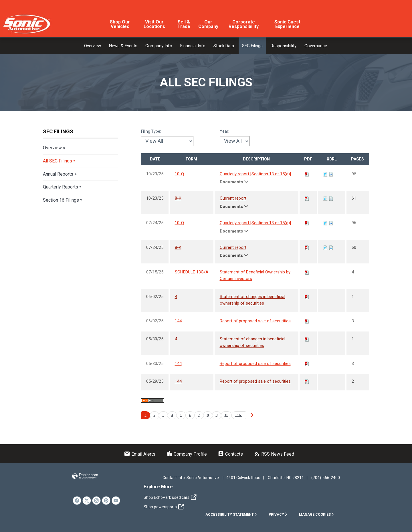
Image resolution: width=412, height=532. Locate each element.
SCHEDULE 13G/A (192, 272)
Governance (316, 46)
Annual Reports (58, 174)
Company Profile (187, 454)
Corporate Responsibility (244, 24)
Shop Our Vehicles (120, 24)
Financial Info (193, 46)
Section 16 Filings (61, 200)
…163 (239, 415)
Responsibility (284, 46)
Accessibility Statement (231, 515)
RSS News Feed (274, 454)
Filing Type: (151, 131)
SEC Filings (252, 46)
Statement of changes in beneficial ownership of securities (252, 300)
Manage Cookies (317, 515)
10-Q (179, 174)
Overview (93, 46)
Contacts (230, 454)
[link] (77, 501)
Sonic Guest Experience (287, 24)
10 (226, 415)
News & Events (123, 46)
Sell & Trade (184, 24)
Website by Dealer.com (85, 476)
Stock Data (224, 46)
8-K (178, 198)
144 (178, 321)
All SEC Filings (58, 161)
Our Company (208, 24)
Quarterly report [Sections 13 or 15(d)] (255, 174)
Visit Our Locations (154, 24)
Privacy (278, 515)
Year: (224, 131)
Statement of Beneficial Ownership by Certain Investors (255, 275)
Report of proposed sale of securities (255, 321)
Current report (233, 198)
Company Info (159, 46)
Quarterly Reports (61, 187)
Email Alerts (140, 454)
